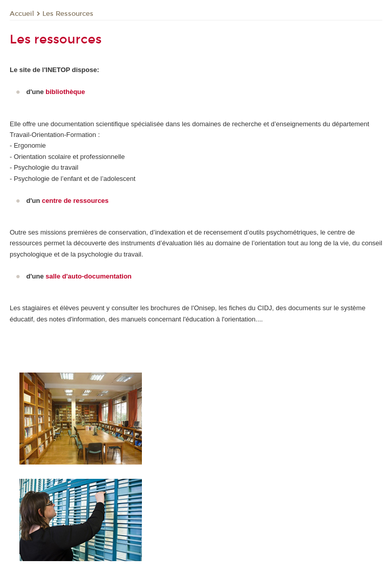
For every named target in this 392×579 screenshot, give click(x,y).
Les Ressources (68, 14)
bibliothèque (65, 92)
